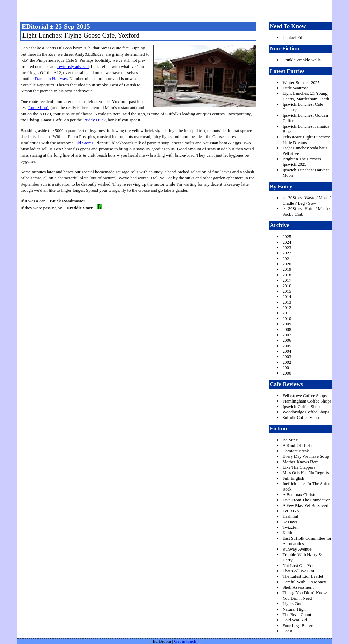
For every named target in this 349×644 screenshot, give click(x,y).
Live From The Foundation (306, 500)
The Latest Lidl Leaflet (303, 576)
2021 (287, 258)
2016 (287, 286)
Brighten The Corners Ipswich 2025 (301, 162)
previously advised (72, 66)
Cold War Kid (294, 620)
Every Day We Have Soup (306, 456)
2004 (287, 351)
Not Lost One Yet (298, 565)
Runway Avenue (297, 549)
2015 (287, 291)
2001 (287, 368)
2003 (287, 357)
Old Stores (84, 143)
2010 (287, 318)
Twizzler (290, 527)
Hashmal (290, 516)
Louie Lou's (39, 108)
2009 (287, 324)
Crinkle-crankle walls (301, 60)
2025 (287, 237)
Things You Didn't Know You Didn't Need (304, 595)
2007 (287, 335)
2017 (287, 280)
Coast (287, 631)
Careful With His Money (304, 582)
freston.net (177, 10)
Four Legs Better (297, 625)
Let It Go (290, 511)
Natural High (294, 609)
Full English (293, 478)
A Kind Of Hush (297, 445)
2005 (287, 346)
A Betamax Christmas (302, 494)
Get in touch (185, 641)
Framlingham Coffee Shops (307, 401)
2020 (287, 264)
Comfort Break (295, 451)
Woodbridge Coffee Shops (306, 412)
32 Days (290, 522)
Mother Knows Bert (300, 462)
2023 (287, 247)
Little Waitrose (295, 88)
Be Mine (290, 440)
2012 (287, 308)
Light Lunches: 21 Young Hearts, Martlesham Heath (306, 96)
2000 (287, 373)
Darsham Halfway (51, 79)
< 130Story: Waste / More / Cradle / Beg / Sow (306, 200)
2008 (287, 329)
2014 (287, 297)
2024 (287, 242)
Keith (287, 533)
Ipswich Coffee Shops (302, 406)
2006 (287, 340)
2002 (287, 362)
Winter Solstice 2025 (301, 82)
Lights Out (292, 604)
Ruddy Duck (94, 120)
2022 (287, 253)
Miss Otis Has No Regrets (305, 473)
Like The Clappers (299, 467)
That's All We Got (298, 571)
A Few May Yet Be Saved (305, 505)
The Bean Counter (298, 614)
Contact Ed (292, 37)
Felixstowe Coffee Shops (304, 396)
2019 (287, 269)
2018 (287, 275)
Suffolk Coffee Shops (301, 417)
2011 (287, 313)
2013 (287, 302)
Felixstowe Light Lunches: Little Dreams (306, 140)
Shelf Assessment (298, 587)
